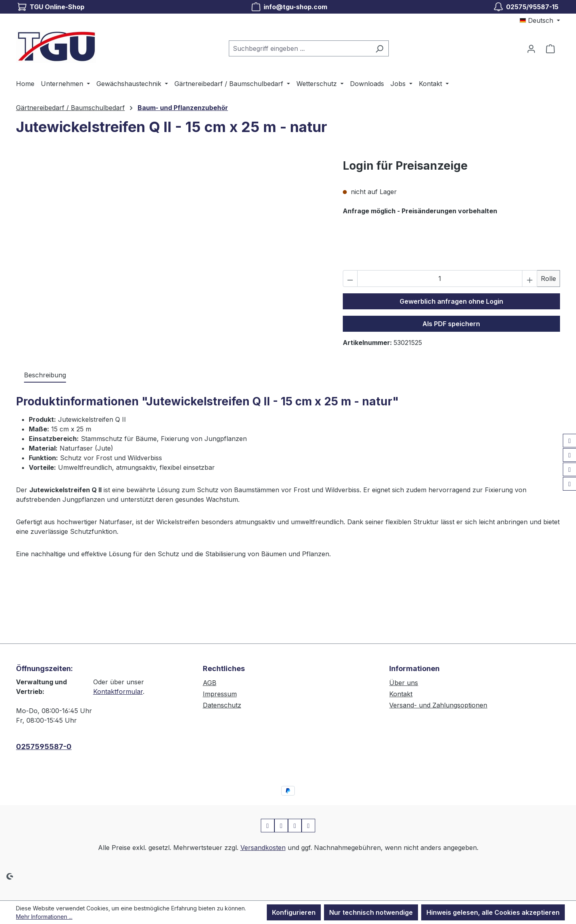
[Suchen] (379, 48)
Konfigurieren (294, 912)
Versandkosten (263, 848)
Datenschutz (222, 705)
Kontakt (401, 694)
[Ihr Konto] (531, 48)
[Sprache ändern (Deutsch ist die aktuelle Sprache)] (540, 20)
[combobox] (300, 48)
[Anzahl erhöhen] (530, 279)
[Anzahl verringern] (350, 279)
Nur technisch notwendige (371, 912)
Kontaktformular (118, 691)
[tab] (45, 375)
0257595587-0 (44, 747)
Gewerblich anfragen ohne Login (451, 301)
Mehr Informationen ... (44, 917)
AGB (210, 683)
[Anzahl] (440, 279)
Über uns (404, 683)
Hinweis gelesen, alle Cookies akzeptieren (493, 912)
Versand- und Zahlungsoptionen (438, 705)
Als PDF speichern (451, 324)
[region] (171, 243)
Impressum (220, 694)
